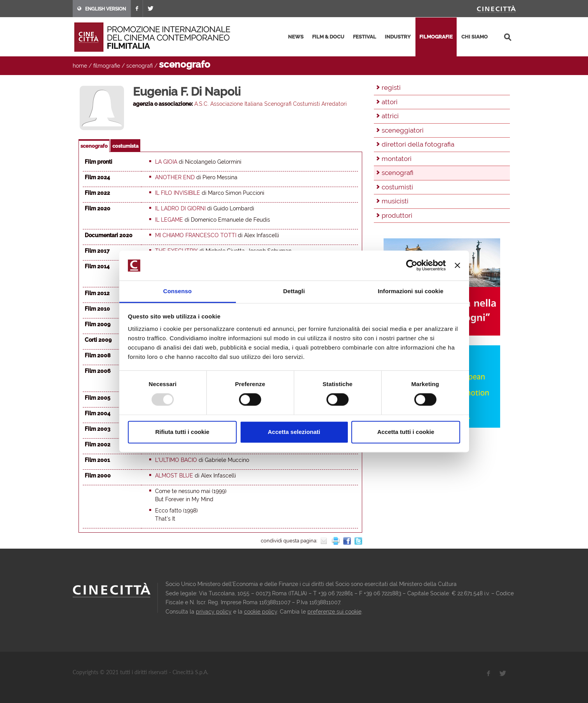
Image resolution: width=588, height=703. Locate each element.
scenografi (140, 66)
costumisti (397, 187)
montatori (397, 159)
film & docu (328, 37)
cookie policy (261, 612)
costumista (125, 146)
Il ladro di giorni (180, 208)
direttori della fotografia (418, 144)
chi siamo (475, 37)
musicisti (395, 201)
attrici (390, 116)
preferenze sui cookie (334, 612)
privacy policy (214, 612)
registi (391, 87)
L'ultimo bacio (176, 460)
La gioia (166, 162)
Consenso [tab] (177, 291)
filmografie (436, 37)
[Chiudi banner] (457, 266)
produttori (397, 215)
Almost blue (174, 476)
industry (398, 37)
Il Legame (169, 220)
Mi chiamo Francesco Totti (196, 235)
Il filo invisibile (178, 193)
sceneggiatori (403, 130)
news (296, 37)
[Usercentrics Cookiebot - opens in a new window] (412, 266)
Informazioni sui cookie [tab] (411, 291)
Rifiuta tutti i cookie (182, 432)
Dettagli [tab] (294, 291)
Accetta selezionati (294, 432)
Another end (175, 177)
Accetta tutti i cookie (406, 432)
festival (365, 37)
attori (390, 102)
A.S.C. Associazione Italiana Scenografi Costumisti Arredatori (270, 104)
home (80, 66)
